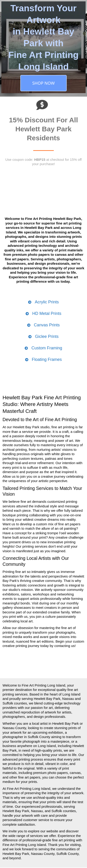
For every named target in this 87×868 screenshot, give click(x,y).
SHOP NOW (43, 83)
